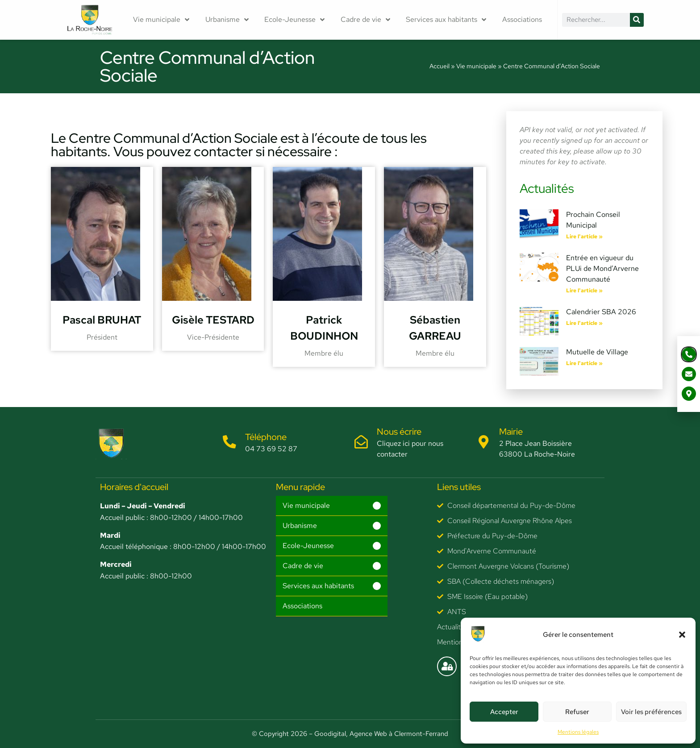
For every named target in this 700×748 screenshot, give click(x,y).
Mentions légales (578, 732)
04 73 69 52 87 (271, 449)
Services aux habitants (446, 20)
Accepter (504, 712)
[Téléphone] (229, 442)
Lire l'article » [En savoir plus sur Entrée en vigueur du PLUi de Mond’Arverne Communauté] (584, 291)
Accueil (440, 66)
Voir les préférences (651, 712)
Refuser (577, 712)
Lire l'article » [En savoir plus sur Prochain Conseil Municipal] (584, 237)
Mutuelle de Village (597, 352)
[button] (682, 635)
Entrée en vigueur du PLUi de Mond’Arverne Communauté (602, 268)
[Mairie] (484, 442)
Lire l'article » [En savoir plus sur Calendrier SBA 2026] (584, 323)
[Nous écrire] (361, 442)
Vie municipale (161, 20)
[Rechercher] (637, 20)
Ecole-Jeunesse (294, 20)
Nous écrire (399, 432)
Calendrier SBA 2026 (601, 312)
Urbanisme (227, 20)
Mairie (511, 432)
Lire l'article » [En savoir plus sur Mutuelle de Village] (584, 363)
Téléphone (266, 437)
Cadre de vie (365, 20)
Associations (522, 19)
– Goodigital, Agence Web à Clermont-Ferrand (378, 734)
